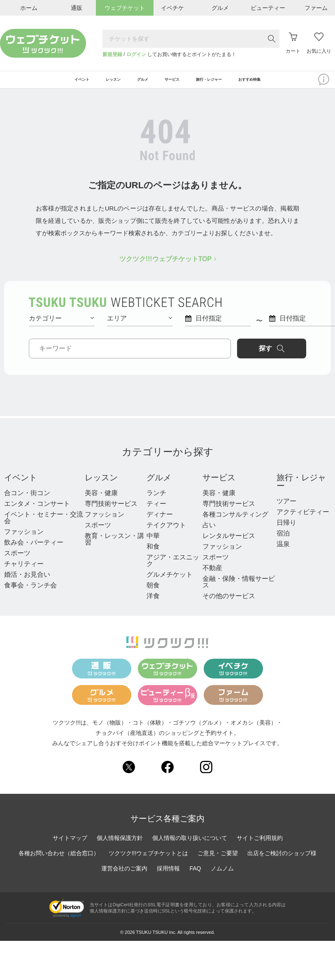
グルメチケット (170, 581)
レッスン (101, 484)
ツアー (286, 508)
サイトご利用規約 (260, 845)
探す (272, 356)
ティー (156, 511)
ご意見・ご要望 (218, 860)
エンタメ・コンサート (37, 511)
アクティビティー (303, 519)
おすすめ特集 (291, 83)
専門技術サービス (111, 511)
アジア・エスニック (173, 567)
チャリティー (24, 571)
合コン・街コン (27, 500)
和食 (153, 553)
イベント (21, 484)
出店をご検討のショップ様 (282, 860)
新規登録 (112, 54)
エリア (140, 325)
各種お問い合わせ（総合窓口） (59, 860)
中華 (153, 543)
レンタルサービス (229, 543)
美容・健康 (101, 500)
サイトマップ (70, 845)
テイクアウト (166, 532)
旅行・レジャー (301, 489)
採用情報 (168, 875)
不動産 (212, 575)
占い (209, 532)
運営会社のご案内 (124, 875)
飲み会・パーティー (34, 549)
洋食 (153, 603)
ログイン (136, 54)
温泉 (283, 551)
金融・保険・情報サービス (239, 589)
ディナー (160, 521)
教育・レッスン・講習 (114, 546)
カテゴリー (61, 325)
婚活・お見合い (27, 581)
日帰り (286, 530)
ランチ (156, 500)
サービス (219, 484)
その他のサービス (229, 603)
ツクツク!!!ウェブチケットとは (149, 860)
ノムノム (222, 875)
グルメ (159, 484)
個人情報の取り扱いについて (190, 845)
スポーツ (17, 560)
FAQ (195, 875)
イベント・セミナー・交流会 (44, 525)
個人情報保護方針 (120, 845)
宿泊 (283, 540)
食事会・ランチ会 (30, 592)
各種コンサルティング (235, 521)
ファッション (24, 539)
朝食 (153, 592)
